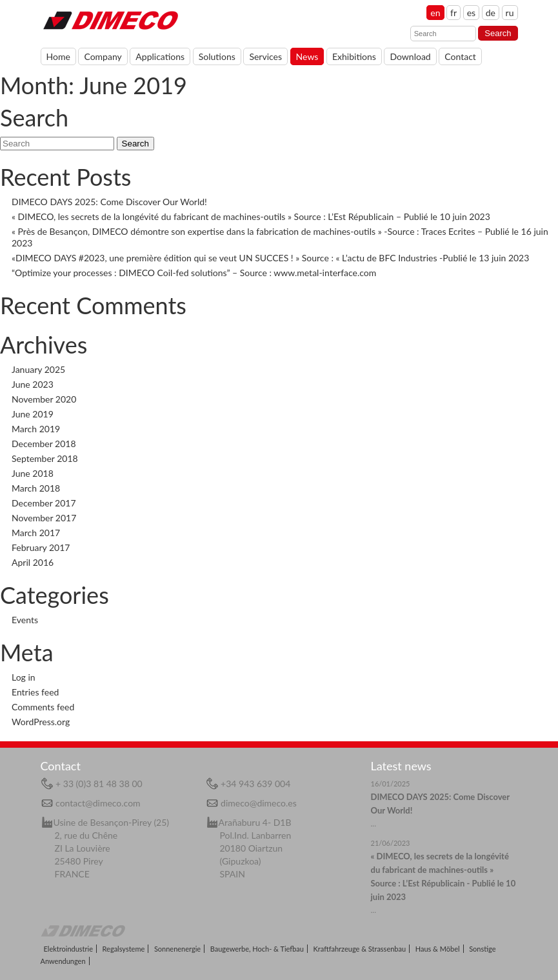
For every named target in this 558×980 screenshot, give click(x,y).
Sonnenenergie (177, 949)
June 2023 (33, 384)
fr (453, 13)
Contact (460, 56)
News (307, 56)
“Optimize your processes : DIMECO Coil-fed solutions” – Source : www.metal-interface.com (194, 273)
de (491, 13)
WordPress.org (41, 722)
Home (110, 19)
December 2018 (44, 444)
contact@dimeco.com (98, 803)
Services (265, 56)
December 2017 (44, 503)
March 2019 (36, 429)
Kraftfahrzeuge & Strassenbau (360, 949)
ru (510, 13)
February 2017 (41, 547)
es (471, 13)
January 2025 (38, 369)
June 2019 (33, 414)
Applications (160, 56)
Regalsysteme (124, 949)
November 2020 (44, 399)
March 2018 (36, 488)
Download (410, 56)
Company (103, 56)
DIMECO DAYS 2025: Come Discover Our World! (109, 202)
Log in (24, 677)
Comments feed (43, 707)
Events (25, 620)
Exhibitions (354, 56)
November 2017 (44, 518)
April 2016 (33, 562)
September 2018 (45, 458)
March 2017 (36, 533)
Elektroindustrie (68, 949)
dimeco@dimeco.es (259, 803)
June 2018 (33, 473)
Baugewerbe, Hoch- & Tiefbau (257, 949)
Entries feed (35, 692)
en (435, 13)
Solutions (217, 56)
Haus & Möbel (438, 949)
